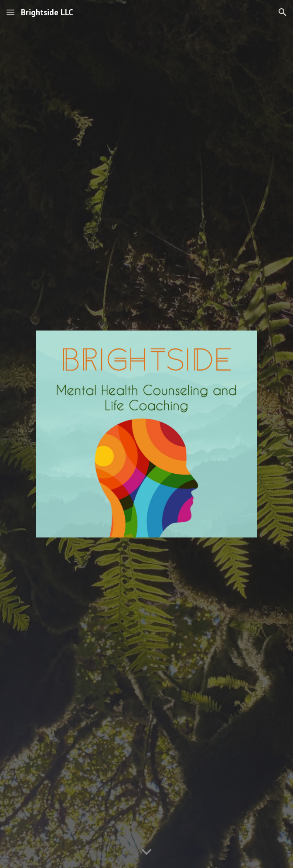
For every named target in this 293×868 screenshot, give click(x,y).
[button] (10, 12)
